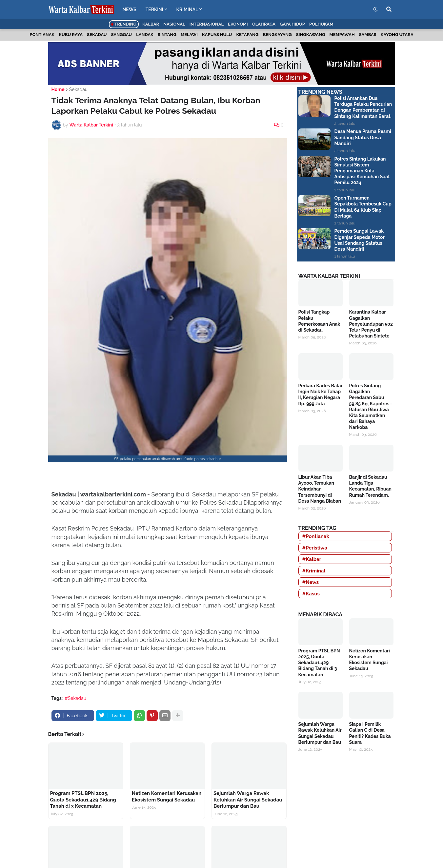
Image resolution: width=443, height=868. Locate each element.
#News (311, 582)
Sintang (167, 35)
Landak (145, 35)
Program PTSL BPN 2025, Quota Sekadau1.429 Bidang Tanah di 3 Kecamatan (83, 800)
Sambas (368, 35)
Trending (124, 24)
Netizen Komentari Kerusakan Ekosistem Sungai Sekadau (167, 797)
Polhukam (321, 24)
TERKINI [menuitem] (154, 10)
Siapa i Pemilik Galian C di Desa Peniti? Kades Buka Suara (370, 733)
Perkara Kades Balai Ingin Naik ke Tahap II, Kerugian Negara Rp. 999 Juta (320, 395)
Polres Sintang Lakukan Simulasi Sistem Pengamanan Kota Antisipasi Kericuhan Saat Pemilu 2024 (362, 171)
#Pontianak (316, 536)
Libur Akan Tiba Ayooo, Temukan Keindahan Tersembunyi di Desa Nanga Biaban (320, 489)
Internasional (207, 24)
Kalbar (151, 24)
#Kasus (311, 594)
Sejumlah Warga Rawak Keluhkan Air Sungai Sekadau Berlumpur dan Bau (248, 800)
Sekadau (97, 35)
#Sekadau (75, 698)
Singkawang (311, 35)
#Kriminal (314, 571)
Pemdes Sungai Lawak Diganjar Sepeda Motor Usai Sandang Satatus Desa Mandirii (360, 240)
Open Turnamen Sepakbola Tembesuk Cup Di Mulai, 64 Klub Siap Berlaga (363, 207)
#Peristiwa (315, 548)
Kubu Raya (71, 35)
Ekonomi (238, 24)
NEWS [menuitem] (130, 10)
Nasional (174, 24)
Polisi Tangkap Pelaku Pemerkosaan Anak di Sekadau (319, 321)
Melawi (189, 35)
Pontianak (42, 35)
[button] (375, 10)
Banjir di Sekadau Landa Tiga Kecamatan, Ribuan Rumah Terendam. (371, 486)
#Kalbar (312, 559)
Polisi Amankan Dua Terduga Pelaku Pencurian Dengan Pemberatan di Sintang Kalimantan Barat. (363, 107)
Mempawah (342, 35)
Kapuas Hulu (217, 35)
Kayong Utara (397, 35)
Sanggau (121, 35)
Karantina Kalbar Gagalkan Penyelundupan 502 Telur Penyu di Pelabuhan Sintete (371, 324)
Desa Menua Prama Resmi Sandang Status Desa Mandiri (363, 137)
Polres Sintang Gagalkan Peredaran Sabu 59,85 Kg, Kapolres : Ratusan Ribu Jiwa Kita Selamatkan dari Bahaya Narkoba (371, 406)
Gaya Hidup (292, 24)
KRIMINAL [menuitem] (187, 10)
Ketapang (247, 35)
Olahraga (264, 24)
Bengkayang (277, 35)
